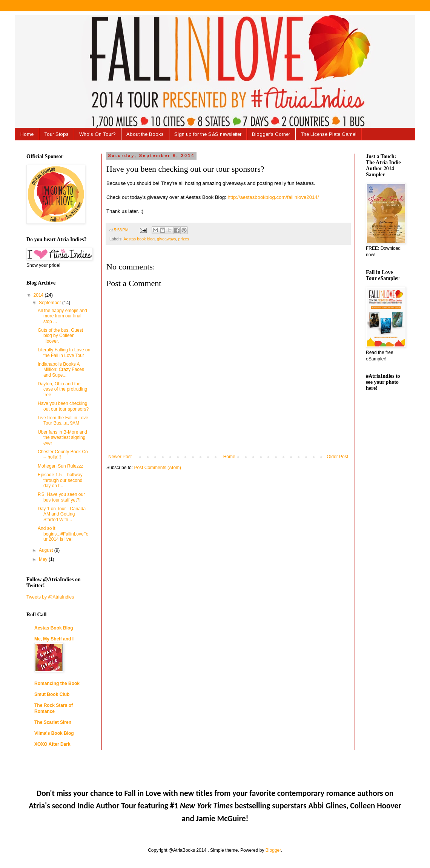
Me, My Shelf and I (54, 639)
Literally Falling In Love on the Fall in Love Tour (64, 352)
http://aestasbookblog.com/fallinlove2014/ (273, 197)
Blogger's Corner (271, 134)
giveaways (166, 239)
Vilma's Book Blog (54, 733)
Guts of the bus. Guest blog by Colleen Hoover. (60, 336)
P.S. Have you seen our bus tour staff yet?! (61, 497)
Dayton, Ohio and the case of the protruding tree (62, 389)
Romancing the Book (57, 683)
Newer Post (120, 457)
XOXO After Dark (52, 744)
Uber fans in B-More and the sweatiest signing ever (62, 438)
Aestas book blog (139, 239)
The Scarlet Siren (53, 722)
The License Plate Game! (329, 134)
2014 (39, 295)
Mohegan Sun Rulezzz (61, 466)
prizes (184, 239)
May (44, 559)
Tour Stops (56, 134)
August (47, 550)
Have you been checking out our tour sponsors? (63, 406)
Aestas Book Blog (54, 628)
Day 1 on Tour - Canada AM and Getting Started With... (62, 514)
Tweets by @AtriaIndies (50, 597)
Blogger (273, 850)
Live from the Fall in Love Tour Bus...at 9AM (63, 420)
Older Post (337, 457)
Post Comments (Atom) (157, 468)
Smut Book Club (52, 694)
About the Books (145, 134)
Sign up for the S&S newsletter (208, 134)
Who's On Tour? (98, 134)
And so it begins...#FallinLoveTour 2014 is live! (63, 534)
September (51, 303)
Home (27, 134)
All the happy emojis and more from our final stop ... (62, 316)
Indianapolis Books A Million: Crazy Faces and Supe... (61, 370)
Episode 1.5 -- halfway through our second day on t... (60, 480)
